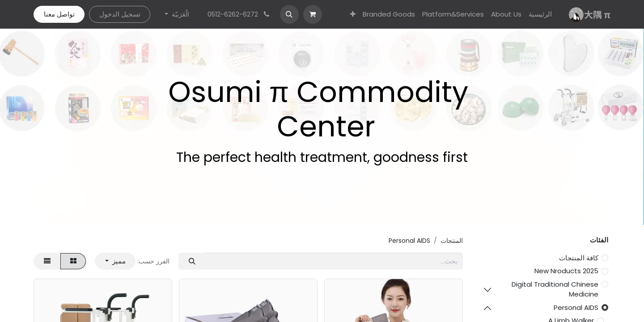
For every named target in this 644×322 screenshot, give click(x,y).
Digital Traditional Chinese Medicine (555, 289)
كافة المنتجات (579, 258)
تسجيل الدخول (120, 14)
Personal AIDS (576, 307)
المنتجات (452, 241)
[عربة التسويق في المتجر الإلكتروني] (313, 14)
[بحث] (192, 261)
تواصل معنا (59, 14)
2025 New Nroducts (566, 271)
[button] (289, 14)
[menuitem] (540, 15)
